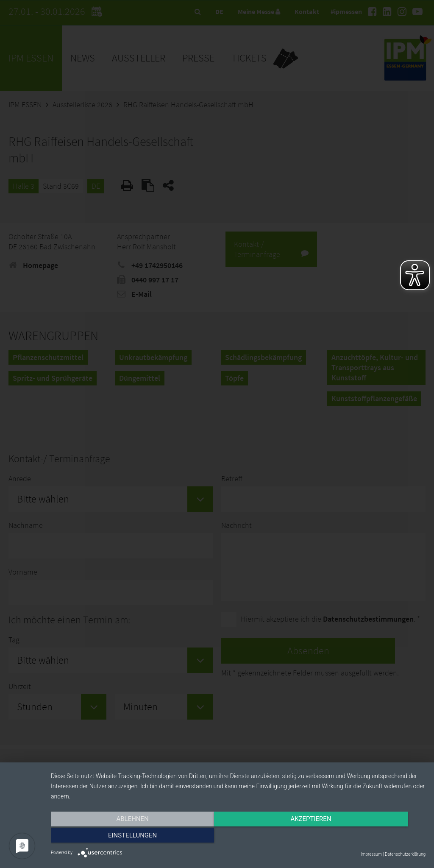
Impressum (371, 854)
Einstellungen (369, 837)
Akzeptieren (238, 837)
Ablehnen (107, 837)
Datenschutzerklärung (405, 854)
